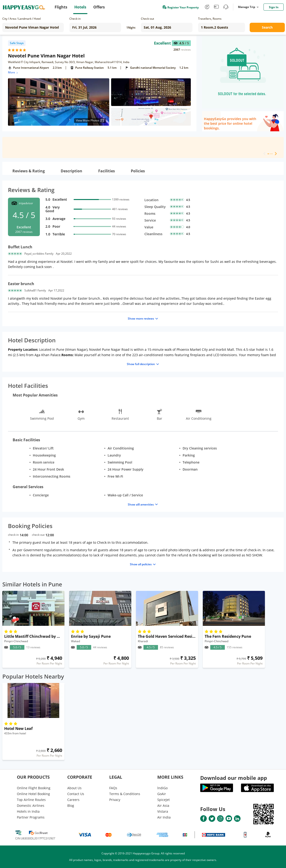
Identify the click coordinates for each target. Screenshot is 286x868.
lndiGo (162, 788)
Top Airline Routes (31, 800)
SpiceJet (164, 800)
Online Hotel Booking (33, 794)
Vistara (163, 811)
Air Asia (163, 806)
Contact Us (76, 794)
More (13, 72)
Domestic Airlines (31, 806)
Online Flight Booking (34, 788)
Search (267, 27)
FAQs (113, 788)
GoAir (162, 794)
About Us (74, 788)
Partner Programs (31, 817)
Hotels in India (28, 811)
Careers (73, 800)
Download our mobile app (234, 778)
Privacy (115, 800)
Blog (71, 806)
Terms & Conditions (125, 794)
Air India (164, 817)
